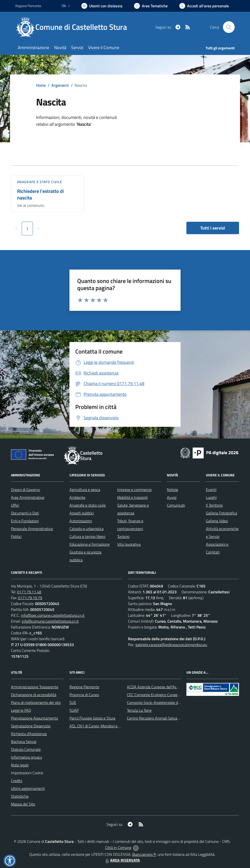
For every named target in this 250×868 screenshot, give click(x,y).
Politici (16, 536)
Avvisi (172, 497)
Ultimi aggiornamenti (28, 788)
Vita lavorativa (129, 544)
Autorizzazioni (81, 521)
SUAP (74, 710)
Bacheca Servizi (24, 742)
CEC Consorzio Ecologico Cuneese (154, 695)
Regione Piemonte (84, 687)
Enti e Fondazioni (25, 521)
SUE (73, 702)
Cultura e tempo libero (87, 536)
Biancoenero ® (144, 854)
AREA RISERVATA (122, 860)
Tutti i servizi (213, 228)
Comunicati (176, 505)
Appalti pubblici (82, 513)
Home (41, 85)
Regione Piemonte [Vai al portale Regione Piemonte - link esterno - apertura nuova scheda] (28, 6)
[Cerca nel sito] (229, 27)
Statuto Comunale (26, 749)
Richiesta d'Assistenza (29, 734)
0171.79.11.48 (29, 592)
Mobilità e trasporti (132, 497)
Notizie (173, 490)
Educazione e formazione (90, 544)
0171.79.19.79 (30, 598)
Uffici (15, 505)
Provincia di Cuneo (84, 695)
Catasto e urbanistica (87, 529)
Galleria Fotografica (221, 513)
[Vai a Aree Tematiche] (151, 6)
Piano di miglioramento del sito (36, 702)
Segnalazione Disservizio (31, 726)
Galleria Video (217, 521)
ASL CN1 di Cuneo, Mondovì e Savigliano (102, 726)
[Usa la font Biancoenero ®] (102, 6)
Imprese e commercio (134, 490)
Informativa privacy (27, 757)
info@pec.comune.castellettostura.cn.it (53, 615)
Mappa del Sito (23, 804)
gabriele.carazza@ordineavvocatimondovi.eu (171, 645)
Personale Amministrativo (32, 529)
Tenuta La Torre (139, 710)
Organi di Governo (25, 490)
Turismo (123, 536)
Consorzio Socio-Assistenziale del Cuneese (161, 702)
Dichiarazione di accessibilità (34, 695)
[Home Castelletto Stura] (74, 27)
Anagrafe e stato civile (40, 182)
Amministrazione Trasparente (35, 687)
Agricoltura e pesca (85, 490)
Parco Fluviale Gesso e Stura (92, 718)
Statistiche (20, 796)
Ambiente (77, 497)
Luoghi (211, 497)
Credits (17, 781)
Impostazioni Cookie (27, 773)
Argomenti (60, 85)
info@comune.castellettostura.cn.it (50, 621)
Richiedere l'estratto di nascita (40, 194)
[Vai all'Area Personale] (204, 6)
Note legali (20, 765)
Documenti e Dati (25, 513)
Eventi (211, 490)
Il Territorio (214, 505)
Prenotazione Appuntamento (34, 718)
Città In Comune (118, 847)
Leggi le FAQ (21, 710)
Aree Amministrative (28, 497)
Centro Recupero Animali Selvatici (154, 718)
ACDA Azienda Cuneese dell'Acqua (155, 687)
